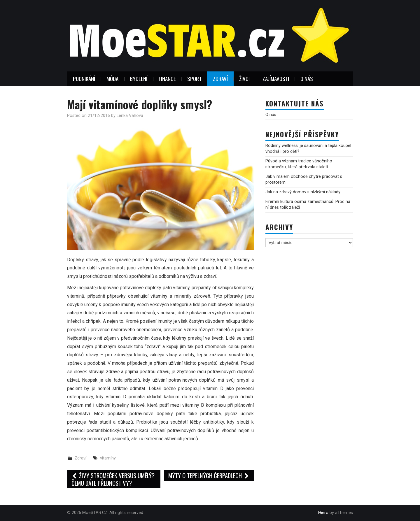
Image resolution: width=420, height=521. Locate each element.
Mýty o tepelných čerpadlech (209, 475)
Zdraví (220, 79)
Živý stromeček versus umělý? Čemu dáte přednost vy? (113, 479)
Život (245, 79)
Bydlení (139, 79)
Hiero (323, 513)
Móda (112, 79)
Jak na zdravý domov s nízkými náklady (303, 192)
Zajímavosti (276, 79)
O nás (307, 79)
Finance (167, 79)
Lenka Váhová (130, 116)
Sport (194, 79)
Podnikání (84, 79)
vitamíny (108, 458)
